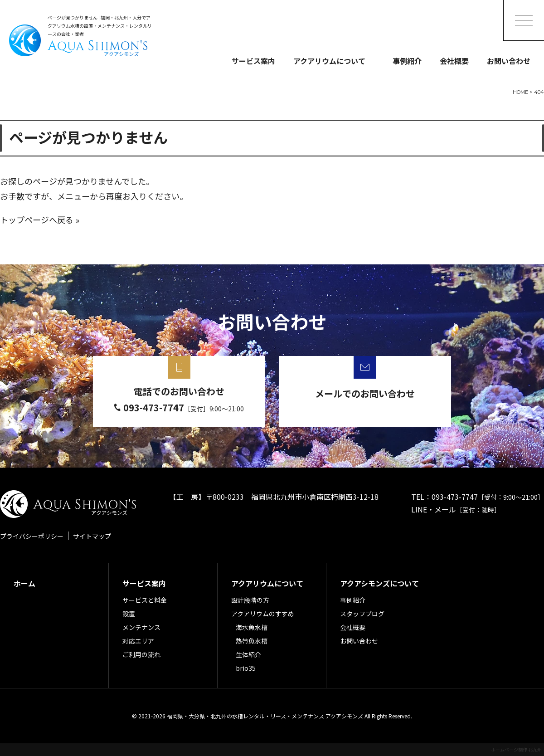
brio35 (246, 668)
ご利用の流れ (141, 654)
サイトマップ (92, 536)
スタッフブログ (362, 614)
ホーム (24, 583)
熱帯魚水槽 (252, 641)
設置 (129, 614)
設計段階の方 (250, 600)
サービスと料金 (145, 600)
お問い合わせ (509, 61)
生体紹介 (248, 654)
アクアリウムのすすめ (263, 614)
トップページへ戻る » (40, 220)
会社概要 (454, 61)
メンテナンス (141, 627)
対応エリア (138, 641)
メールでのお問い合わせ (365, 393)
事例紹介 (407, 61)
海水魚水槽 (252, 627)
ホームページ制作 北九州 (516, 749)
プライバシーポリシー (32, 536)
